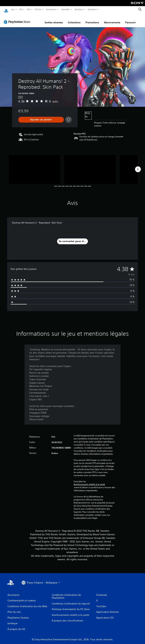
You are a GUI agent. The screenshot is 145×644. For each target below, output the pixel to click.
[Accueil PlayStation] (6, 10)
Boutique (79, 9)
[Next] (138, 166)
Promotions (92, 19)
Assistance (92, 9)
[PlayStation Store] (18, 19)
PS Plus (38, 9)
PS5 (21, 9)
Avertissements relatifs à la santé (89, 481)
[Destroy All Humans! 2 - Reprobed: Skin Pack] (35, 166)
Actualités (65, 9)
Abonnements (112, 19)
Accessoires (51, 9)
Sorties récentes (54, 19)
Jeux (13, 9)
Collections (74, 19)
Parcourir (130, 19)
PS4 (29, 9)
